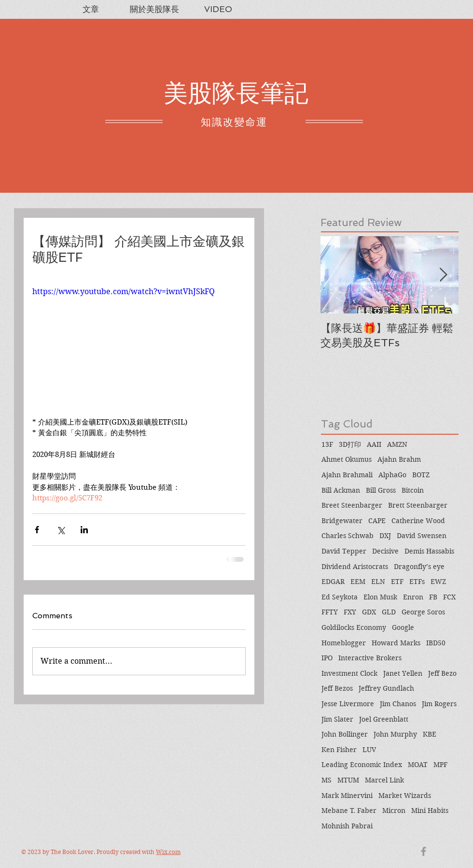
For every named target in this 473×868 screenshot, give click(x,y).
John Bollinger (345, 734)
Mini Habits (430, 811)
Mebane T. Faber (349, 811)
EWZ (438, 582)
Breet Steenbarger (352, 505)
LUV (369, 750)
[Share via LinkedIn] (84, 530)
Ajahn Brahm (399, 459)
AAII (374, 444)
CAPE (377, 521)
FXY (350, 612)
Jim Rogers (439, 704)
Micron (394, 811)
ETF (397, 582)
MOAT (418, 765)
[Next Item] (443, 275)
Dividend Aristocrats (355, 567)
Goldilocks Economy (354, 627)
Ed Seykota (340, 597)
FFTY (330, 612)
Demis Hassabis (429, 551)
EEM (358, 582)
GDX (369, 612)
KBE (430, 734)
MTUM (348, 780)
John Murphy (395, 734)
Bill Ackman (341, 490)
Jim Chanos (398, 704)
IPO (327, 658)
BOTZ (421, 475)
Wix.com (168, 852)
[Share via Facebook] (37, 530)
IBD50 (436, 643)
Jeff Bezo (442, 673)
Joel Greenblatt (384, 719)
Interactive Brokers (370, 658)
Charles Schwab (348, 536)
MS (327, 780)
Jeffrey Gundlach (386, 688)
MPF (440, 765)
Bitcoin (413, 490)
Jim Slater (337, 719)
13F (327, 444)
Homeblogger (344, 643)
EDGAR (333, 582)
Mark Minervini (347, 796)
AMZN (397, 444)
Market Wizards (405, 796)
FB (433, 597)
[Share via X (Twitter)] (61, 530)
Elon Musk (380, 597)
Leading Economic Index (362, 765)
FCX (449, 597)
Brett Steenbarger (418, 505)
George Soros (423, 612)
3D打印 (350, 444)
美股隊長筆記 (236, 93)
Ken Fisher (339, 750)
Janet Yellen (403, 673)
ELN (378, 582)
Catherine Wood (418, 521)
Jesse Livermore (348, 704)
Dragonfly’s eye (419, 567)
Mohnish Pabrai (347, 826)
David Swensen (422, 536)
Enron (413, 597)
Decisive (385, 551)
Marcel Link (384, 780)
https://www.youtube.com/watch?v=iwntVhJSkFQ (124, 292)
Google (403, 627)
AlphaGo (392, 475)
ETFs (417, 582)
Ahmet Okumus (347, 459)
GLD (389, 612)
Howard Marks (396, 643)
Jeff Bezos (337, 688)
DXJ (385, 536)
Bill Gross (381, 490)
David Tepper (344, 551)
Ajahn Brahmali (347, 475)
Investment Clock (349, 673)
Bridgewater (342, 521)
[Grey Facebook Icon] (424, 851)
